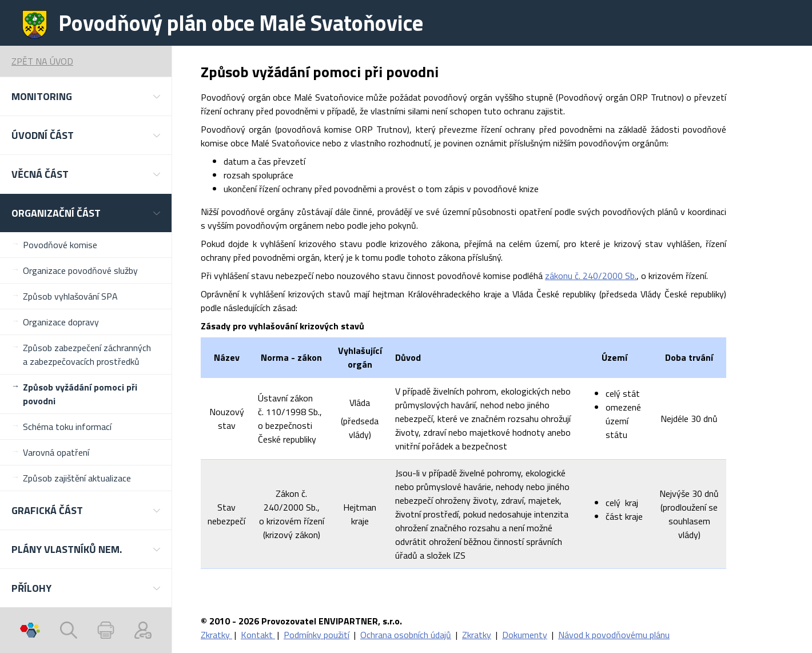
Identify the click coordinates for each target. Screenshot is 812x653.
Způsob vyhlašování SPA (70, 296)
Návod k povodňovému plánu (614, 635)
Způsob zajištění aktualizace (77, 478)
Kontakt (258, 635)
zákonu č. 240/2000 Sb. (591, 276)
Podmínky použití (317, 635)
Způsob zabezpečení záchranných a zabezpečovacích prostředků (87, 355)
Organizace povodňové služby (80, 270)
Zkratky (216, 635)
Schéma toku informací (67, 427)
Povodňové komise (60, 245)
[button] (86, 96)
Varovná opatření (56, 452)
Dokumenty (525, 635)
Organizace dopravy (61, 322)
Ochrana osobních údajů (406, 635)
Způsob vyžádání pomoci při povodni (80, 394)
